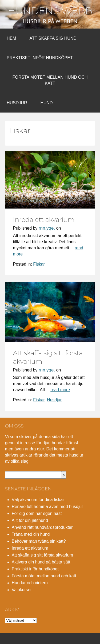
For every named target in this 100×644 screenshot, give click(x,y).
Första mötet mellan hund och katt (50, 80)
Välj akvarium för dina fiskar (38, 500)
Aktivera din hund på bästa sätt (41, 562)
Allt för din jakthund (30, 520)
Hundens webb (50, 11)
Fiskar (39, 264)
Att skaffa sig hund (53, 38)
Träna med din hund (31, 534)
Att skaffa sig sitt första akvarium (42, 555)
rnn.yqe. (47, 228)
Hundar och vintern (30, 583)
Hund (46, 103)
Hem (11, 38)
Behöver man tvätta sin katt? (39, 541)
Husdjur (17, 103)
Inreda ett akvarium (44, 220)
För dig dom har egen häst (37, 513)
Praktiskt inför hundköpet (40, 58)
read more (60, 390)
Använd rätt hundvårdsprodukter (42, 527)
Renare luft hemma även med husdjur (47, 507)
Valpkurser (22, 590)
